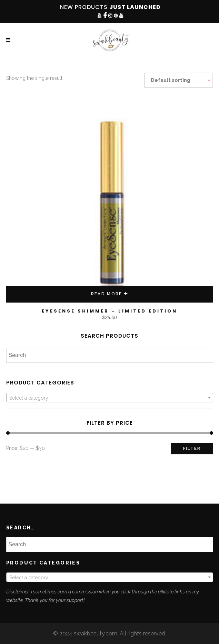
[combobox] (110, 398)
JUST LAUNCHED (135, 7)
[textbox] (110, 398)
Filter (192, 448)
